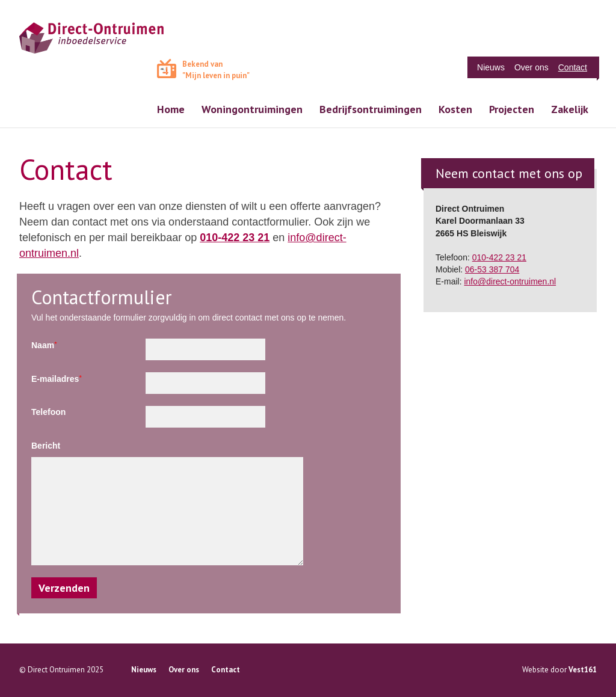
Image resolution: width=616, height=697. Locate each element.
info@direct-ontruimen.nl (510, 281)
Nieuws (491, 67)
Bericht (46, 446)
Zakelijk (570, 109)
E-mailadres (57, 379)
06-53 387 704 (492, 269)
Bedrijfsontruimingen (371, 109)
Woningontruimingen (252, 109)
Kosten (455, 109)
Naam (44, 345)
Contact (573, 67)
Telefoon (48, 412)
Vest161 (583, 670)
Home (171, 109)
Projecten (512, 109)
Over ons (531, 67)
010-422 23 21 (235, 238)
